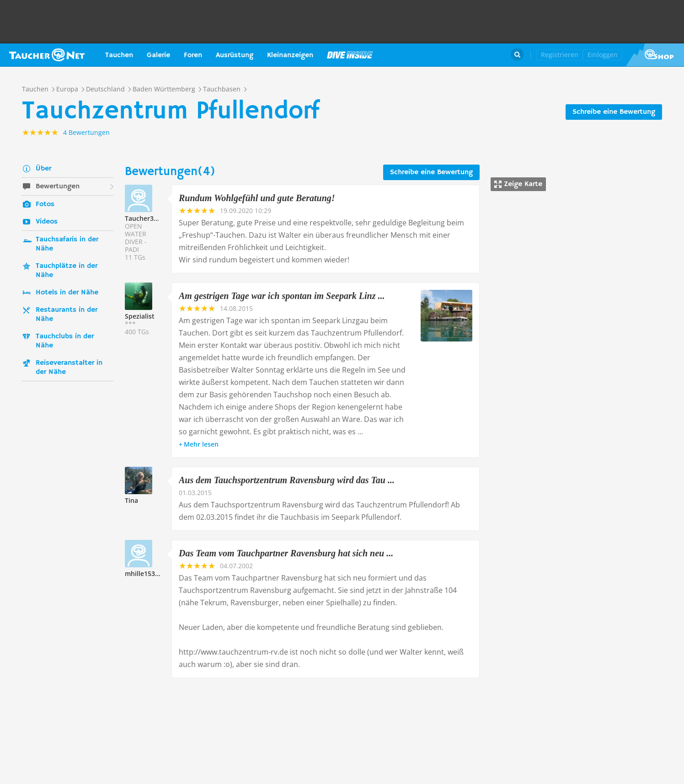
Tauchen (119, 55)
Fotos (45, 204)
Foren (193, 55)
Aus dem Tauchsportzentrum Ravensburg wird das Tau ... (287, 480)
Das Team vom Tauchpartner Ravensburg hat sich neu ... (286, 553)
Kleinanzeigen (290, 55)
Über (43, 169)
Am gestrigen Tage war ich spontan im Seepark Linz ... (282, 296)
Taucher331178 (148, 218)
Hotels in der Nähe (67, 293)
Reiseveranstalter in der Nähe (69, 368)
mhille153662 (145, 573)
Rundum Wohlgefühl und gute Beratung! (257, 198)
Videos (47, 222)
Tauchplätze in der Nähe (67, 271)
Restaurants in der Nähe (67, 315)
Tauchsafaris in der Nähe (67, 244)
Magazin (350, 55)
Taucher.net (47, 55)
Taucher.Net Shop (655, 55)
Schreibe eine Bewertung (614, 112)
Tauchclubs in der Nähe (65, 341)
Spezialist (140, 316)
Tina (131, 500)
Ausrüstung (235, 55)
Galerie (158, 55)
